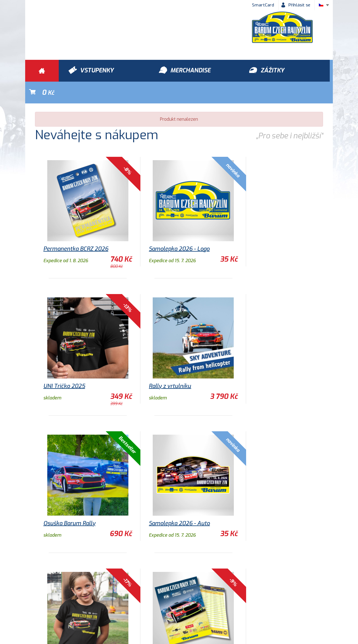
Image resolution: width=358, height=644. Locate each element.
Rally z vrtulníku (64, 364)
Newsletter (239, 608)
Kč (304, 71)
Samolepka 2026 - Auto (266, 364)
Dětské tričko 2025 (68, 502)
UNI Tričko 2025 (256, 227)
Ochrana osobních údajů (107, 608)
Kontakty (206, 608)
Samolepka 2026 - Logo (170, 227)
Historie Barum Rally (164, 608)
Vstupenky (241, 576)
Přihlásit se (299, 5)
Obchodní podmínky (51, 608)
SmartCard (263, 5)
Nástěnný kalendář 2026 (267, 502)
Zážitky (112, 576)
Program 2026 (158, 502)
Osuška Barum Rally (165, 364)
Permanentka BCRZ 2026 (76, 227)
